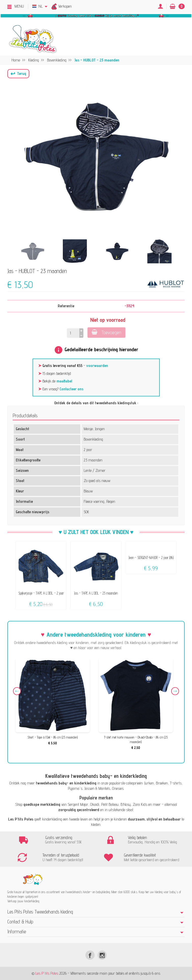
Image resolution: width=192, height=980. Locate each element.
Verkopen (65, 6)
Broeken (162, 783)
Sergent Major (78, 804)
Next (175, 691)
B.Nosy (126, 804)
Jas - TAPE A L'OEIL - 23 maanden (96, 593)
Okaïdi (95, 804)
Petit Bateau (110, 804)
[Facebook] (90, 955)
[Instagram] (102, 955)
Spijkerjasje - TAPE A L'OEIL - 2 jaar (41, 593)
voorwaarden (97, 366)
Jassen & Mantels (97, 788)
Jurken (149, 783)
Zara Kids (140, 804)
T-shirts (176, 783)
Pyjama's (75, 788)
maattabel (64, 381)
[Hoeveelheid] (73, 333)
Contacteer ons (71, 389)
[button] (18, 74)
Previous (17, 691)
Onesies (118, 788)
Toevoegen (106, 332)
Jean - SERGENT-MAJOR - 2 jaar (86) (151, 558)
